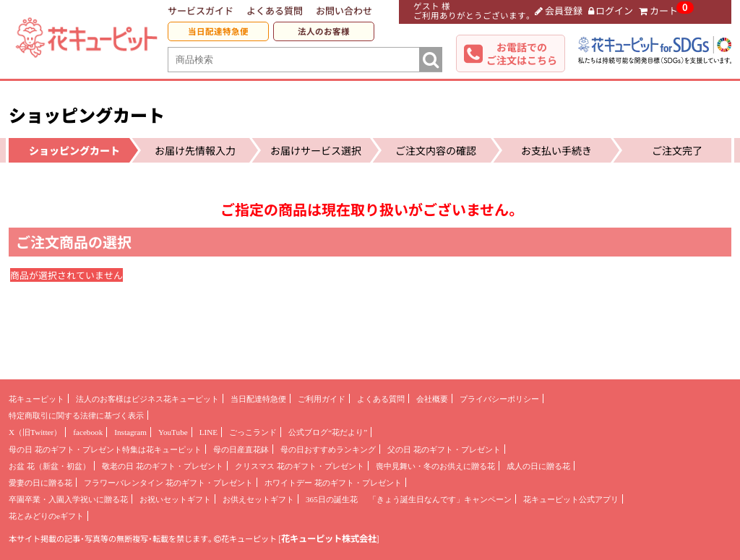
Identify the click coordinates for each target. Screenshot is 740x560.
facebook (88, 432)
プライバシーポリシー (499, 399)
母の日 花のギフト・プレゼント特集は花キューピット (105, 449)
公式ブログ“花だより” (328, 432)
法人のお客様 (324, 31)
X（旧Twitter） (35, 432)
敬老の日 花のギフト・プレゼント (163, 466)
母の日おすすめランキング (328, 449)
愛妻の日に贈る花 (40, 483)
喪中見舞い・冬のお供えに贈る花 (435, 466)
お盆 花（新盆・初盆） (50, 466)
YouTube (173, 432)
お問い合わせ (344, 10)
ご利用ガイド (322, 399)
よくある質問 (275, 10)
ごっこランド (253, 432)
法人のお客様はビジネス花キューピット (147, 399)
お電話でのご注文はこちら (522, 53)
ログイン (611, 10)
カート (658, 10)
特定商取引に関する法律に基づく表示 (76, 415)
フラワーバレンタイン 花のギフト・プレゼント (168, 483)
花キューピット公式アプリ (571, 499)
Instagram (130, 432)
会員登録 (559, 10)
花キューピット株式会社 (329, 538)
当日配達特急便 (218, 31)
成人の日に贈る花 (538, 466)
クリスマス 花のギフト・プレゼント (300, 466)
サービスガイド (201, 10)
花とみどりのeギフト (46, 516)
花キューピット (36, 399)
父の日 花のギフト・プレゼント (444, 449)
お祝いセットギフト (175, 499)
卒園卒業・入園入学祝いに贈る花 (68, 499)
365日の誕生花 (332, 499)
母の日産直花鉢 (241, 449)
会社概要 (432, 399)
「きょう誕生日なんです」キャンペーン (440, 499)
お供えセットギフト (258, 499)
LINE (208, 432)
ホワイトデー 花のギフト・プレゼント (333, 483)
